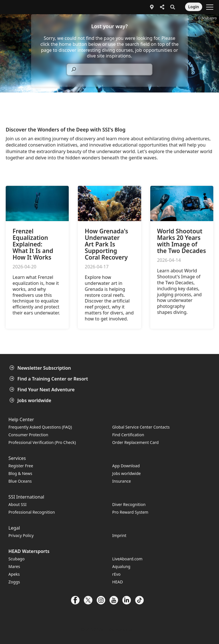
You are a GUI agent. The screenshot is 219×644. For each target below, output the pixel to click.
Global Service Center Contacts (141, 427)
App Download (126, 466)
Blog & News (20, 473)
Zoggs (14, 582)
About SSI (18, 504)
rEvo (116, 574)
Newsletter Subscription (41, 368)
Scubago (17, 559)
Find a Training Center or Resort (49, 379)
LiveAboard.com (127, 559)
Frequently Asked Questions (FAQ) (40, 427)
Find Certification (128, 435)
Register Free (21, 466)
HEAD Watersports (29, 551)
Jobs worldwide (31, 400)
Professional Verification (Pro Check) (42, 442)
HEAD (118, 582)
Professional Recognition (32, 512)
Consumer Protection (29, 435)
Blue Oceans (20, 481)
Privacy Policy (21, 535)
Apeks (14, 574)
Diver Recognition (129, 504)
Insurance (122, 481)
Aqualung (121, 566)
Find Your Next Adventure (43, 390)
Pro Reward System (130, 512)
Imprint (119, 535)
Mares (14, 566)
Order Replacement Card (136, 442)
